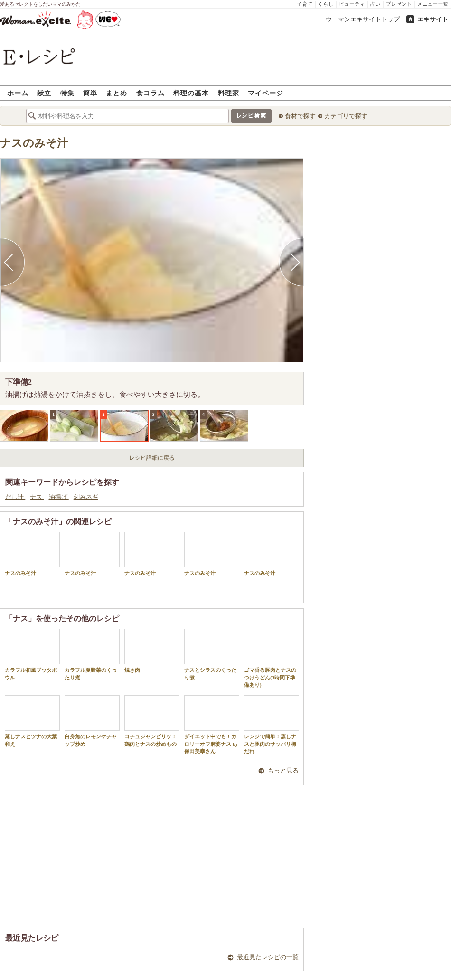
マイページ (266, 93)
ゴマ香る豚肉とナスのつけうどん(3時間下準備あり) (272, 658)
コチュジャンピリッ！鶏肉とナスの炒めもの (152, 721)
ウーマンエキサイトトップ (363, 19)
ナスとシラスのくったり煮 (212, 654)
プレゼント (399, 4)
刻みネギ (86, 497)
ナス (37, 497)
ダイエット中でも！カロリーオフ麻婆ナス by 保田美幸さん (212, 725)
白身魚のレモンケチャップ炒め (92, 721)
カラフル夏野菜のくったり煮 (92, 654)
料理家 (229, 93)
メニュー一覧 (433, 4)
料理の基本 (191, 93)
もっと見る (283, 770)
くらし (326, 4)
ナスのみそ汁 (34, 143)
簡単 (90, 93)
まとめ (117, 93)
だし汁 (15, 497)
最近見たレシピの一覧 (268, 957)
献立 (44, 93)
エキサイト (433, 19)
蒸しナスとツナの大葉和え (32, 721)
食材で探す (300, 116)
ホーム (18, 93)
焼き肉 (152, 651)
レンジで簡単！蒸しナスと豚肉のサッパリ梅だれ (272, 725)
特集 (67, 93)
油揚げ (59, 497)
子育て (305, 4)
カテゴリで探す (346, 116)
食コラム (150, 93)
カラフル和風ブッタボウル (32, 654)
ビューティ (352, 4)
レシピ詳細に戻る (152, 458)
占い (376, 4)
